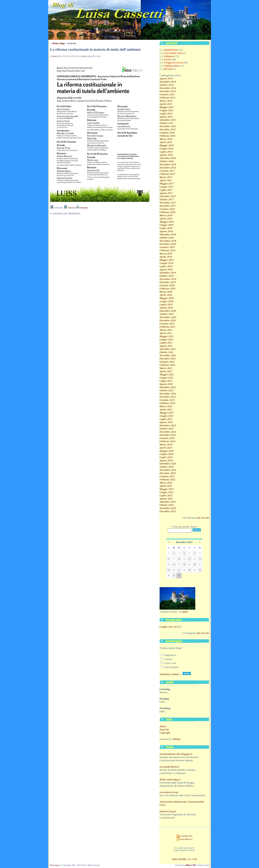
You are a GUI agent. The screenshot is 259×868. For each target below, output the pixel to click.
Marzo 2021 (166, 330)
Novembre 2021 (168, 355)
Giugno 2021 (167, 339)
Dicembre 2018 (168, 244)
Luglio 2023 (166, 419)
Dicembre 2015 (168, 129)
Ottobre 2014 (167, 85)
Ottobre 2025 (167, 505)
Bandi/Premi (171, 50)
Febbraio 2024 (168, 441)
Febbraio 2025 (168, 479)
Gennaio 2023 (167, 400)
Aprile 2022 (166, 371)
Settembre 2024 (168, 464)
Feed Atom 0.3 (184, 839)
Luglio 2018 (166, 228)
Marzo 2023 (166, 406)
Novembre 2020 (168, 317)
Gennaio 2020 (167, 285)
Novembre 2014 (168, 88)
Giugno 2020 (167, 301)
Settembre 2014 (168, 82)
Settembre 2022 (168, 387)
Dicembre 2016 (168, 168)
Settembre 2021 (168, 349)
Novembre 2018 (168, 241)
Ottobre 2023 (167, 429)
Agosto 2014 (166, 78)
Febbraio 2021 (168, 327)
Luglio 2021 (166, 343)
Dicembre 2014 (168, 91)
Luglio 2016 (166, 152)
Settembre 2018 (168, 234)
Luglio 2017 (166, 190)
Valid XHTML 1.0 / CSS (184, 859)
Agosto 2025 (166, 499)
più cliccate (203, 633)
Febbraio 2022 (168, 365)
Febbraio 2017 (168, 174)
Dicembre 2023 (168, 435)
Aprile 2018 (166, 218)
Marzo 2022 (166, 368)
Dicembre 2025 (168, 511)
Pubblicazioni (171, 66)
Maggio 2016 (167, 145)
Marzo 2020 (166, 292)
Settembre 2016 (168, 158)
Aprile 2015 (166, 104)
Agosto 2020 (166, 308)
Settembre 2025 (168, 502)
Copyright (165, 733)
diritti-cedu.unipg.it (170, 779)
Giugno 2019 (167, 263)
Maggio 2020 (167, 298)
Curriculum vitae (173, 53)
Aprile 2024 (166, 448)
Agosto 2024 (166, 460)
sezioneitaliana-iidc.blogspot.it (176, 754)
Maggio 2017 (167, 183)
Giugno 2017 (167, 187)
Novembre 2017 (168, 203)
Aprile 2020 (166, 295)
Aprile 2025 (166, 486)
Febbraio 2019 (168, 250)
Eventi (84, 56)
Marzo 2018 (166, 215)
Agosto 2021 (166, 346)
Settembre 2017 (168, 196)
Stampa (82, 208)
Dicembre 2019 (168, 282)
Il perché (164, 729)
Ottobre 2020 (167, 314)
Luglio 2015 (166, 113)
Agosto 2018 (166, 231)
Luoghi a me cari (169, 627)
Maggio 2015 (167, 107)
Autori (163, 726)
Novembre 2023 (168, 432)
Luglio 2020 (166, 304)
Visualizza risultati (169, 674)
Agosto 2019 (166, 269)
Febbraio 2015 (168, 98)
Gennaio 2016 (167, 133)
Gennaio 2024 (167, 438)
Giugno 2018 (167, 225)
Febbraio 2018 (168, 212)
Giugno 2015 (167, 110)
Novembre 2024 (168, 470)
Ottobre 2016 (167, 161)
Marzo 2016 (166, 139)
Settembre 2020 (168, 311)
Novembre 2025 (168, 508)
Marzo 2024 (166, 444)
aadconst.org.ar (168, 811)
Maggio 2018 (167, 222)
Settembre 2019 (168, 273)
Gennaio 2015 (167, 94)
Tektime (177, 739)
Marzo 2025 (166, 483)
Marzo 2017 (166, 177)
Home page (54, 865)
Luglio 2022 (166, 381)
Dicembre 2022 (168, 397)
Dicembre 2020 (168, 320)
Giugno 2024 (167, 454)
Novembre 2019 (168, 279)
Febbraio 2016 (168, 136)
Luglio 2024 (166, 457)
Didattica (169, 56)
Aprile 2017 (166, 180)
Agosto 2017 (166, 193)
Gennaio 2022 (167, 362)
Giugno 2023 (167, 416)
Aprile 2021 (166, 333)
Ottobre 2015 (167, 123)
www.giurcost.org (169, 792)
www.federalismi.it (169, 767)
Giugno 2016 (167, 148)
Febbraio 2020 (168, 289)
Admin (55, 56)
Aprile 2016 (166, 142)
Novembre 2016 (168, 164)
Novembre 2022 (168, 394)
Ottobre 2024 (167, 467)
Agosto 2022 (166, 384)
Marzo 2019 (166, 253)
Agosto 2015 (166, 117)
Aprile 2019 (166, 257)
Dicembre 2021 (168, 359)
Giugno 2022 (167, 378)
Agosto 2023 (166, 422)
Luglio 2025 (166, 495)
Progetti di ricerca (174, 63)
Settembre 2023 (168, 425)
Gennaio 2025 (167, 476)
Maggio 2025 (167, 489)
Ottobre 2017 (167, 199)
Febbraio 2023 (168, 403)
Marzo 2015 (166, 101)
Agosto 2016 (166, 155)
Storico (70, 208)
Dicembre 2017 (168, 206)
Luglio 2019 (166, 266)
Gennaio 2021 (167, 324)
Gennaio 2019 (167, 247)
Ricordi (168, 69)
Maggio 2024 (167, 451)
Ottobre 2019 (167, 276)
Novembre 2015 (168, 126)
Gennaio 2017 (167, 171)
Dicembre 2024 (168, 473)
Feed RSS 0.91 (184, 836)
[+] (162, 50)
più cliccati (203, 518)
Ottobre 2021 (167, 352)
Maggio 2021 (167, 336)
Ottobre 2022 (167, 390)
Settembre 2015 (168, 120)
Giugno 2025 (167, 492)
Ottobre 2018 (167, 238)
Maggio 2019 (167, 260)
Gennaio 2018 (167, 209)
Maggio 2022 (167, 374)
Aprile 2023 (166, 409)
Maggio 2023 (167, 413)
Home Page (59, 43)
